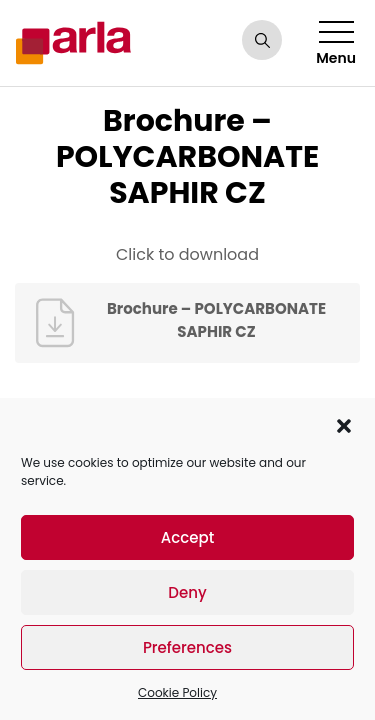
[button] (344, 424)
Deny (187, 592)
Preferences (187, 647)
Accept (187, 537)
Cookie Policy (177, 692)
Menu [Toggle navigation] (336, 44)
